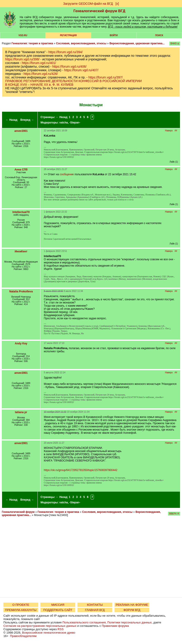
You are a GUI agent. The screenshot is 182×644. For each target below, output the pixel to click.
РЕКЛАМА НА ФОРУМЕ (132, 605)
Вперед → (27, 120)
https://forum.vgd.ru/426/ (41, 74)
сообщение (67, 174)
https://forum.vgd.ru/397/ (105, 77)
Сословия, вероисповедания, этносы (81, 43)
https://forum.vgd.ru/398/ (22, 59)
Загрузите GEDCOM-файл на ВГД (88, 4)
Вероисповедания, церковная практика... (137, 43)
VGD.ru (23, 35)
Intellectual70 (21, 212)
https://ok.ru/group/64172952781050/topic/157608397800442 (81, 470)
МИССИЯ (58, 605)
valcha (64, 123)
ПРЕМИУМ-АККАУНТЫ (21, 610)
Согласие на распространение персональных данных (40, 626)
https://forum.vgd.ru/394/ (65, 52)
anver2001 (21, 131)
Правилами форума (115, 626)
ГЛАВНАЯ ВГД (95, 610)
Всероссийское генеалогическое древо (49, 633)
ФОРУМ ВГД (132, 610)
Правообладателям (23, 636)
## (176, 131)
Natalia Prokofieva (21, 291)
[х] (117, 4)
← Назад (12, 120)
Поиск (159, 35)
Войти (114, 35)
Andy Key (21, 343)
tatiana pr (21, 412)
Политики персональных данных (129, 622)
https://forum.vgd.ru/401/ (39, 63)
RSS (61, 629)
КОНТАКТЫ (95, 605)
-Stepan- (75, 123)
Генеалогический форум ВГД (99, 11)
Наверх (169, 131)
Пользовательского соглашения (84, 622)
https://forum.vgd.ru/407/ (81, 70)
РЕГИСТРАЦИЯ (68, 35)
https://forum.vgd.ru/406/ (69, 66)
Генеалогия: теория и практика (32, 43)
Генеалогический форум (18, 512)
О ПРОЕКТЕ (21, 605)
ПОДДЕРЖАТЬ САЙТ (58, 610)
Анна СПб (21, 170)
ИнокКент (21, 251)
